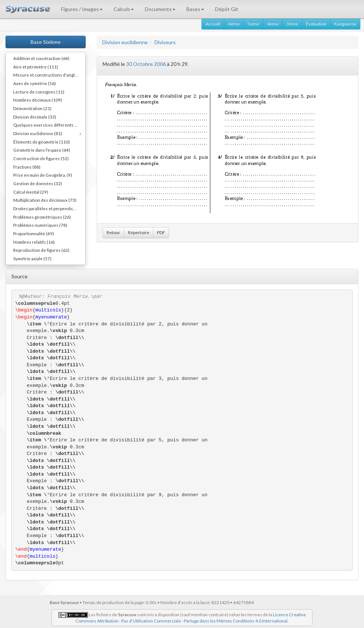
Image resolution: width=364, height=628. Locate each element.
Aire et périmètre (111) (36, 67)
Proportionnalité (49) (34, 233)
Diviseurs (165, 42)
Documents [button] (160, 9)
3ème (292, 24)
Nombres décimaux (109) (38, 100)
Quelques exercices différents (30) (48, 125)
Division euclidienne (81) (38, 133)
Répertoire (139, 232)
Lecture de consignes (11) (39, 92)
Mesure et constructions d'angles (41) (49, 75)
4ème (273, 24)
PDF (161, 232)
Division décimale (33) (35, 117)
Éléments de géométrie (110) (42, 142)
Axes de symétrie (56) (35, 83)
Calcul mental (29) (31, 192)
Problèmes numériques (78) (40, 225)
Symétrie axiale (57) (32, 258)
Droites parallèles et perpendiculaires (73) (49, 208)
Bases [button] (195, 9)
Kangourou (345, 24)
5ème (253, 24)
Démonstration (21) (32, 108)
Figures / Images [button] (82, 9)
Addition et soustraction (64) (41, 58)
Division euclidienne (125, 42)
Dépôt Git (227, 9)
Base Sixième (46, 42)
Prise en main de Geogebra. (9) (43, 175)
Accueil (213, 24)
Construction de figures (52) (41, 158)
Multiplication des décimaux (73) (45, 200)
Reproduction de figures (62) (41, 250)
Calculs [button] (124, 9)
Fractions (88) (27, 167)
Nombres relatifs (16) (34, 242)
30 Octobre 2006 (146, 64)
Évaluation (316, 24)
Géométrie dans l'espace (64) (42, 150)
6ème (234, 24)
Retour (113, 232)
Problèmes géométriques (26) (42, 217)
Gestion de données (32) (38, 183)
